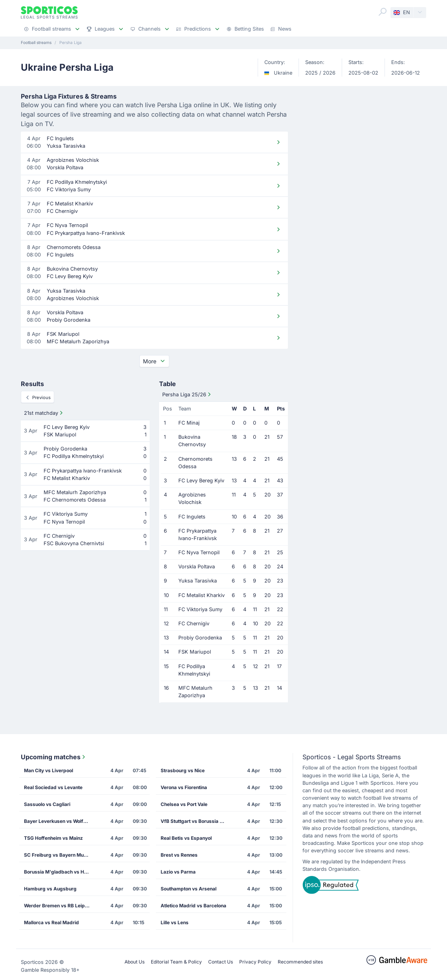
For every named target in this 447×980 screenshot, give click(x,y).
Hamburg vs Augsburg (50, 889)
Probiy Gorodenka (200, 638)
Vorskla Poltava (197, 567)
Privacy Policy (255, 962)
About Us (135, 962)
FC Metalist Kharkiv (202, 595)
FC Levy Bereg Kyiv (201, 481)
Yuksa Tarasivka (198, 581)
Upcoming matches (54, 757)
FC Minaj (189, 423)
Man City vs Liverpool (49, 770)
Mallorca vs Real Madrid (51, 922)
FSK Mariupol (195, 652)
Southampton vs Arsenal (189, 889)
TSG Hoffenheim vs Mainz (53, 838)
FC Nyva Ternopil (199, 552)
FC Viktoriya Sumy (200, 609)
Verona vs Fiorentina (184, 787)
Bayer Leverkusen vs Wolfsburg (60, 821)
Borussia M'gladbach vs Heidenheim (60, 872)
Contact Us (221, 962)
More (154, 361)
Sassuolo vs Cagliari (47, 804)
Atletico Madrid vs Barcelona (193, 906)
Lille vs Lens (175, 922)
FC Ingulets (192, 517)
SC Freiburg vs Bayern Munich (59, 855)
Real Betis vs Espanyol (186, 838)
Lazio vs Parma (178, 872)
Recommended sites (300, 962)
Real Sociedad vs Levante (53, 787)
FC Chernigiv (194, 624)
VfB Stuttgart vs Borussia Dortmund (196, 821)
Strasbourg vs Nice (183, 770)
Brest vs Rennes (179, 855)
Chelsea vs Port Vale (184, 804)
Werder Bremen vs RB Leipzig (58, 906)
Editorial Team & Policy (176, 962)
